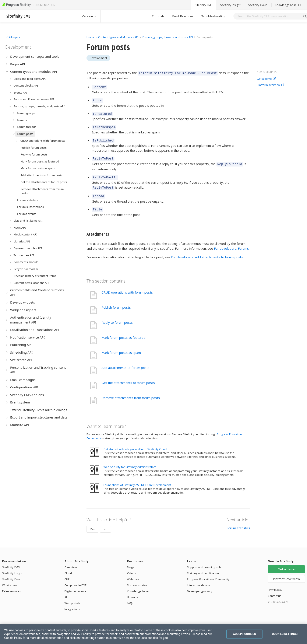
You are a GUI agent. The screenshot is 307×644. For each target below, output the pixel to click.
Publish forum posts (116, 300)
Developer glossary (200, 584)
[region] (153, 634)
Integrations (72, 602)
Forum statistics (238, 520)
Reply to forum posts (117, 315)
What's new (10, 578)
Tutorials (158, 16)
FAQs (130, 595)
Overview (71, 560)
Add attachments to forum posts (126, 360)
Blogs (130, 560)
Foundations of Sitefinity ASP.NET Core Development (137, 477)
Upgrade (133, 589)
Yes (92, 522)
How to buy (275, 582)
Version (89, 16)
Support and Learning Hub (204, 560)
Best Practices (183, 16)
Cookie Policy (13, 638)
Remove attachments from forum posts (131, 390)
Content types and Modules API (118, 37)
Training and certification (203, 566)
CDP (67, 572)
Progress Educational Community (208, 572)
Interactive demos (199, 578)
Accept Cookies (244, 634)
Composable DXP (76, 578)
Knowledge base (138, 584)
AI (66, 589)
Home (90, 37)
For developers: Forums (231, 241)
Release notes (11, 584)
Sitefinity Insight (12, 566)
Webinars (133, 572)
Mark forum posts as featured (123, 330)
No (105, 522)
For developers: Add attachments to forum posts (207, 249)
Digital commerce (75, 584)
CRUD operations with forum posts (127, 285)
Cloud (68, 566)
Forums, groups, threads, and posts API (168, 37)
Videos (131, 566)
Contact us (275, 588)
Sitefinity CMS (11, 560)
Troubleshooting (213, 16)
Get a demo (266, 79)
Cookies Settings (285, 634)
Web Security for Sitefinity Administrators (130, 459)
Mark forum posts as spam (121, 345)
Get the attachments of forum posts (128, 375)
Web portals (72, 595)
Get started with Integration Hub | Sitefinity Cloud (135, 441)
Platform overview (270, 85)
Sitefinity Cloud (12, 572)
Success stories (137, 578)
